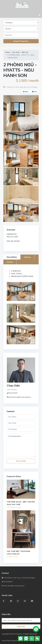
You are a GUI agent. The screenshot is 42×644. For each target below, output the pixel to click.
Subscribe (21, 627)
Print (34, 92)
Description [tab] (12, 257)
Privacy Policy (16, 641)
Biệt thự (25, 52)
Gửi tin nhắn (21, 461)
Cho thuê (16, 52)
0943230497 (13, 393)
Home (8, 52)
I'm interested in (21, 445)
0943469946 (7, 582)
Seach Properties (21, 41)
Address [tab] (27, 257)
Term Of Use (6, 641)
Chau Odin (13, 386)
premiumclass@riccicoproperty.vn (20, 397)
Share (25, 92)
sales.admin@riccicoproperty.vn (13, 586)
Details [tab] (10, 262)
